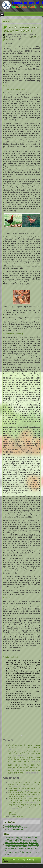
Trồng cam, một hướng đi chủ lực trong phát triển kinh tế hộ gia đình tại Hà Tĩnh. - (24, 807)
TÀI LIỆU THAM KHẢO (11, 657)
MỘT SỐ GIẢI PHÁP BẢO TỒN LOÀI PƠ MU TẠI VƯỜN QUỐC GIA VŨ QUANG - (24, 747)
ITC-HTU (25, 866)
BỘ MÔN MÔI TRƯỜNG (13, 826)
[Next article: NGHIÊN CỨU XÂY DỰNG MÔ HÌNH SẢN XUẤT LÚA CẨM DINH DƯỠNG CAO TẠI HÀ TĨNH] (12, 814)
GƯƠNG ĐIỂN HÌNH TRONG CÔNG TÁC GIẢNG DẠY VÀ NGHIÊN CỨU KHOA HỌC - (24, 767)
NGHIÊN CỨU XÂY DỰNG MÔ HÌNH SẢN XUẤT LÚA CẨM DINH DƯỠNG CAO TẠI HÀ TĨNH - (24, 785)
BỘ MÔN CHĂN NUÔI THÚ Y (15, 829)
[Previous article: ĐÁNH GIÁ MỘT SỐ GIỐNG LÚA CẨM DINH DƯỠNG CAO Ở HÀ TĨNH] (12, 812)
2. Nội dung (7, 86)
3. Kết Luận (7, 598)
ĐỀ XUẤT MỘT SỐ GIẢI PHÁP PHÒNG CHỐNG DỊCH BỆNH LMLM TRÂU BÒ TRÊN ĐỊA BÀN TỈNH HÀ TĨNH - (24, 801)
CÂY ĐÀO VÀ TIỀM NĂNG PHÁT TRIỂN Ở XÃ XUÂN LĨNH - (24, 789)
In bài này (28, 37)
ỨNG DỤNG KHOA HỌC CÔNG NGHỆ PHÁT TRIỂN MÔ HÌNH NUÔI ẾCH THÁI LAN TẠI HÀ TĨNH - (24, 753)
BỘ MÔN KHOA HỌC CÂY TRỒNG (17, 828)
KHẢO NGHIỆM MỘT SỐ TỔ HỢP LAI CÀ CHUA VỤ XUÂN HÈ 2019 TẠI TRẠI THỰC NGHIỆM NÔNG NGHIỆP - (24, 794)
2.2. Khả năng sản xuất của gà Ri (14, 334)
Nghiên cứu (7, 21)
